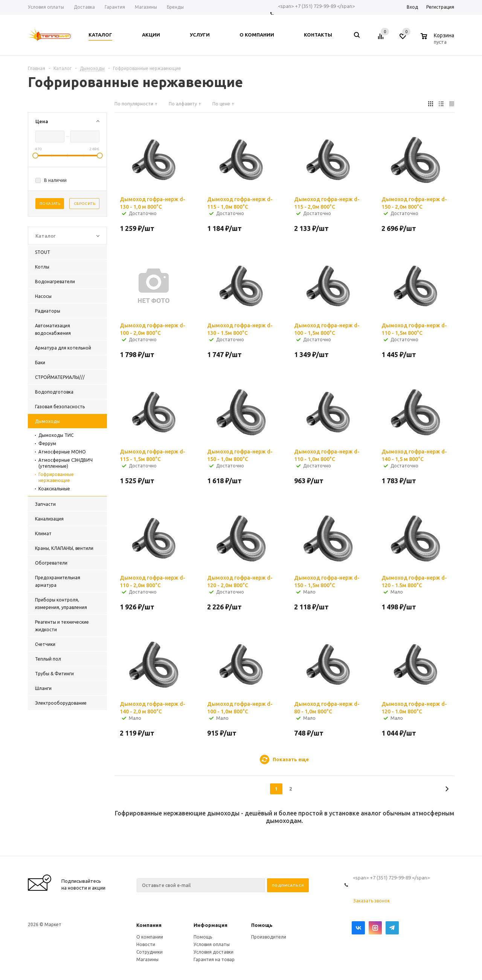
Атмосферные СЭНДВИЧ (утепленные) (66, 463)
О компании (150, 937)
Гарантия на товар (214, 959)
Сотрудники (149, 952)
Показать (50, 204)
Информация (210, 925)
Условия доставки (214, 952)
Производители (269, 937)
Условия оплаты (212, 944)
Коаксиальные (54, 489)
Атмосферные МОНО (62, 452)
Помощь (262, 925)
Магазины (147, 959)
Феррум (47, 443)
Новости (146, 944)
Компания (149, 925)
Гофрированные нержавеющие (56, 477)
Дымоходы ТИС (56, 435)
